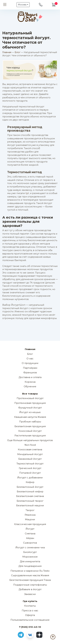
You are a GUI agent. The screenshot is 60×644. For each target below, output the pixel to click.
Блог (18, 52)
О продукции (30, 363)
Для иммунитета (30, 561)
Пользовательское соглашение (30, 620)
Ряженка (30, 515)
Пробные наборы (30, 422)
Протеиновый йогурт (30, 398)
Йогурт (30, 529)
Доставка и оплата (30, 377)
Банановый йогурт (30, 459)
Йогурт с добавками (30, 478)
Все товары (30, 394)
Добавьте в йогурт (30, 589)
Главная (7, 52)
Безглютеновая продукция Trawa (30, 580)
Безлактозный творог (30, 501)
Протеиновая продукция (30, 403)
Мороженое (30, 557)
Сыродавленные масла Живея (30, 575)
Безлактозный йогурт (30, 487)
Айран (30, 538)
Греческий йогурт (30, 468)
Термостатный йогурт (30, 464)
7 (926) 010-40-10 (30, 627)
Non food (30, 445)
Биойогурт (30, 552)
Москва (22, 5)
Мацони (30, 519)
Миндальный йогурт (30, 454)
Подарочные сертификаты (30, 585)
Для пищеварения (30, 566)
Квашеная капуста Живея (30, 417)
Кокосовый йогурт (30, 431)
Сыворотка (30, 543)
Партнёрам (30, 368)
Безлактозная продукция (30, 426)
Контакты (30, 606)
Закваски (30, 594)
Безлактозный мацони (30, 505)
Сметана (30, 533)
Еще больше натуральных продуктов (30, 440)
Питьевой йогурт (30, 473)
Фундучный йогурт (30, 408)
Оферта (30, 615)
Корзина (30, 382)
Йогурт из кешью (30, 412)
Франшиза (30, 372)
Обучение (30, 386)
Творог (30, 510)
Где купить (30, 601)
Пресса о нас (30, 610)
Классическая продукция (30, 524)
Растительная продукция (30, 435)
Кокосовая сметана (30, 449)
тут (27, 193)
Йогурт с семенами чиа (30, 547)
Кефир (30, 482)
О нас (30, 359)
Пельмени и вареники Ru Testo (30, 571)
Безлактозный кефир (30, 491)
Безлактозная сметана (30, 496)
